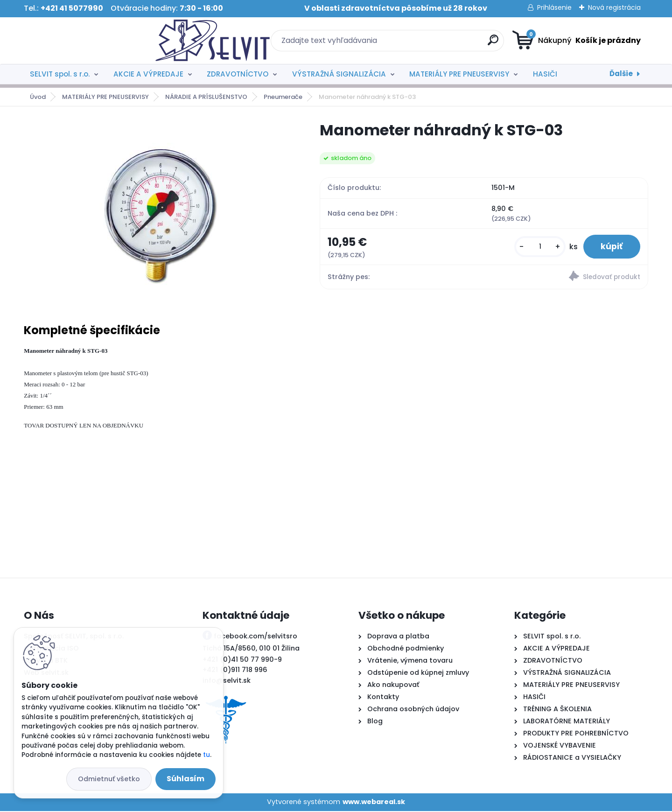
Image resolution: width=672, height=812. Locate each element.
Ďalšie (621, 73)
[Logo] (81, 41)
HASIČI (545, 74)
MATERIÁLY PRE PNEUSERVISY (459, 74)
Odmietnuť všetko (109, 779)
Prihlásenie (554, 7)
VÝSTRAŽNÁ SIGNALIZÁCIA (339, 74)
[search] (427, 44)
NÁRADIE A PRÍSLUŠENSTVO (206, 97)
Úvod (38, 97)
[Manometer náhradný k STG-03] (157, 209)
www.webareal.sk (374, 803)
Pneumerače (283, 97)
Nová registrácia (614, 7)
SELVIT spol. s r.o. (60, 74)
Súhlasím (185, 779)
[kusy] (538, 247)
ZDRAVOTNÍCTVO (238, 74)
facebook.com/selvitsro (255, 637)
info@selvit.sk (227, 681)
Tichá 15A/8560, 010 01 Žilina (251, 649)
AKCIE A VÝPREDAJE (148, 74)
